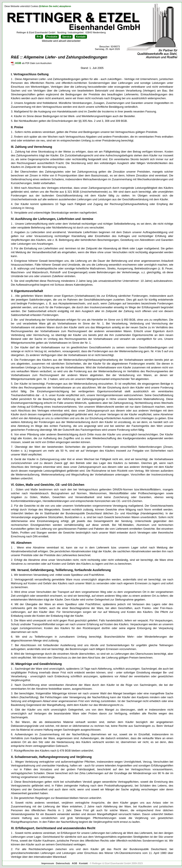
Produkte (52, 37)
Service (67, 37)
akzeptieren (65, 6)
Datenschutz (63, 863)
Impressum (48, 863)
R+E (39, 37)
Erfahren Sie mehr (49, 6)
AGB (16, 63)
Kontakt (81, 37)
